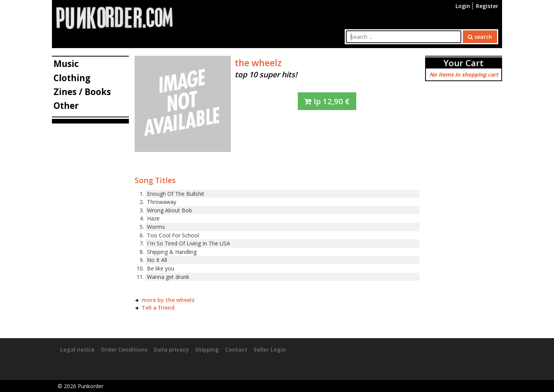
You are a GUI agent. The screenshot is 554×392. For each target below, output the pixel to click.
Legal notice (77, 349)
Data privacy (171, 349)
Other (66, 106)
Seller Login (270, 349)
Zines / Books (82, 92)
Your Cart (464, 63)
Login (463, 6)
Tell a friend (158, 308)
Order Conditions (124, 349)
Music (66, 64)
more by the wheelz (168, 300)
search (480, 37)
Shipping (207, 349)
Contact (236, 349)
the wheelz (258, 63)
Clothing (72, 78)
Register (487, 6)
